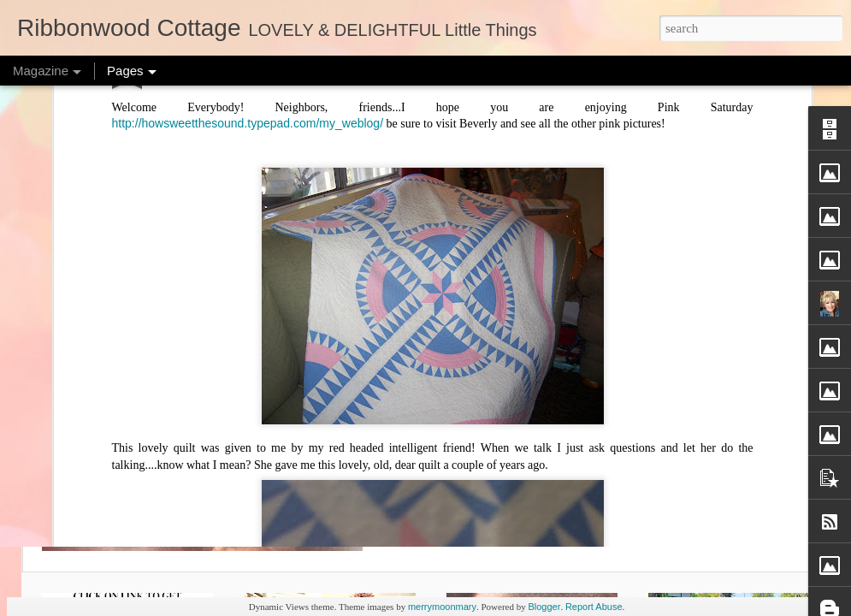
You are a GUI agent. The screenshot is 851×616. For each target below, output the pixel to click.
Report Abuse (594, 607)
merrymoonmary (442, 607)
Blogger (544, 607)
